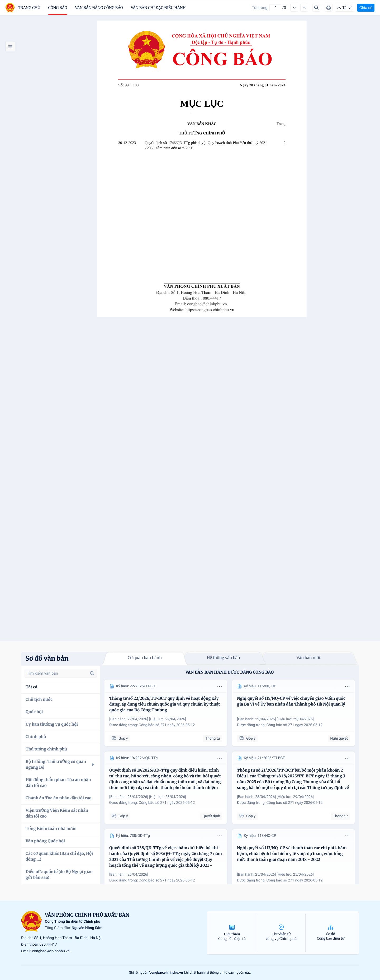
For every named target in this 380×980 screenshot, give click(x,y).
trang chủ (29, 8)
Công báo (58, 8)
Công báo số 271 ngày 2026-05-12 (167, 725)
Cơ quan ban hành (145, 658)
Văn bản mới (308, 658)
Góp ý (120, 738)
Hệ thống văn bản (223, 658)
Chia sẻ (366, 8)
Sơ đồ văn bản (47, 658)
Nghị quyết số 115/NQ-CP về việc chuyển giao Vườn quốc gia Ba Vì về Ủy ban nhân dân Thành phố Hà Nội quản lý (291, 701)
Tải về (345, 8)
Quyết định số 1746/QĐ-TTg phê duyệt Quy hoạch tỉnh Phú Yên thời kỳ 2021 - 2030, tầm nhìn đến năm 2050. (206, 146)
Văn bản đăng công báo (99, 8)
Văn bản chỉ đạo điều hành (158, 8)
